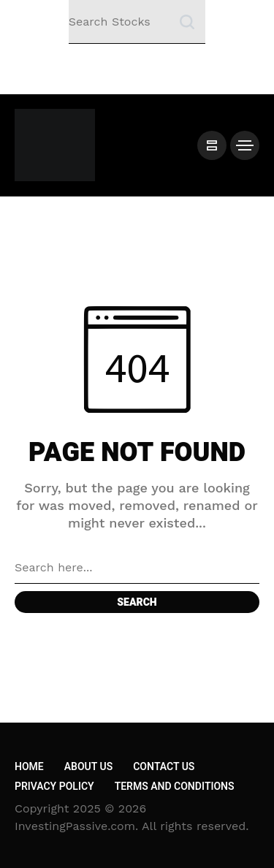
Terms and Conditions (175, 787)
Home (29, 767)
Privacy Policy (54, 787)
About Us (88, 767)
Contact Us (164, 767)
